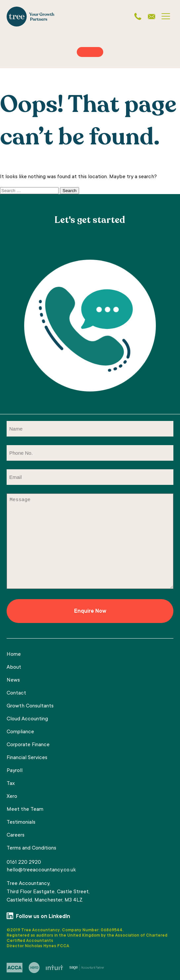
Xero (12, 797)
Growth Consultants (30, 706)
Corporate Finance (28, 745)
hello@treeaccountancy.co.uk (41, 870)
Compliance (20, 732)
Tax (11, 784)
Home (14, 654)
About (14, 667)
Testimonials (21, 822)
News (13, 680)
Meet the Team (25, 809)
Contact (16, 693)
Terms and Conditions (31, 848)
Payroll (15, 771)
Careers (16, 835)
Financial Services (27, 758)
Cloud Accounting (27, 719)
